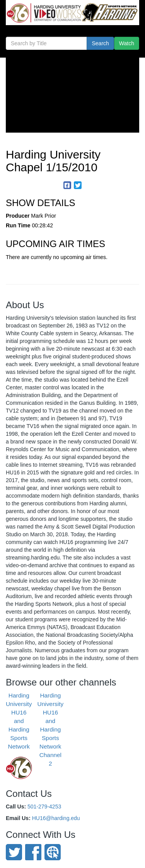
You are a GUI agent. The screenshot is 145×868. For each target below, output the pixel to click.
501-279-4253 (44, 807)
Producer (18, 216)
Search (100, 43)
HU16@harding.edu (56, 818)
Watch (127, 43)
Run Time (18, 225)
